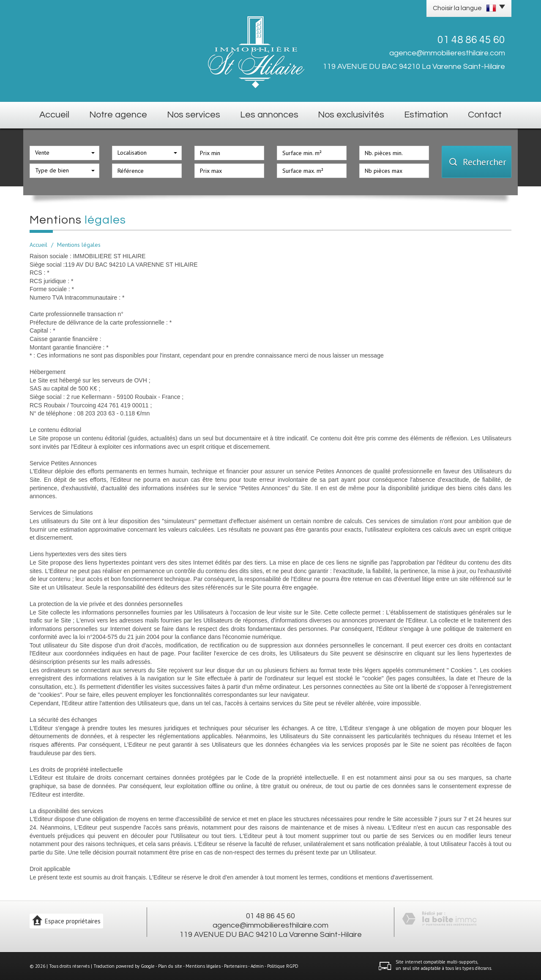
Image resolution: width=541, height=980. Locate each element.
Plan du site (170, 966)
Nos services (194, 115)
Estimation (426, 115)
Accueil (54, 115)
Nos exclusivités (351, 115)
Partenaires (236, 966)
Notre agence (118, 115)
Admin (257, 966)
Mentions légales (203, 966)
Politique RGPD (283, 966)
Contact (485, 115)
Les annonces (269, 115)
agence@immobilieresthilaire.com (447, 53)
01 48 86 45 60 (270, 916)
